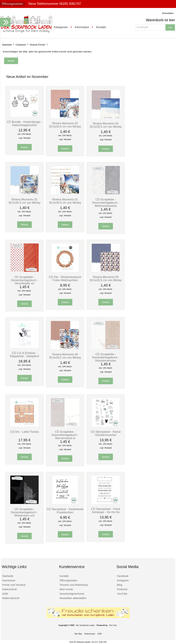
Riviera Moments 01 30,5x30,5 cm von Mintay (65, 201)
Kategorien (61, 27)
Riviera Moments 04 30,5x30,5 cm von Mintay (106, 125)
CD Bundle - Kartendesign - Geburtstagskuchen (24, 123)
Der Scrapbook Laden (85, 625)
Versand (27, 138)
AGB (5, 594)
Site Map (78, 634)
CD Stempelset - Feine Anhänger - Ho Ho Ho (106, 510)
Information (82, 27)
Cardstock (21, 45)
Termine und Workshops (74, 585)
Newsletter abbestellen (73, 598)
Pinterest (122, 589)
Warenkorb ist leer (160, 20)
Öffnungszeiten (12, 4)
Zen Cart (113, 625)
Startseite (7, 45)
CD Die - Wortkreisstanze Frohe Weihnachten (65, 279)
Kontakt (101, 27)
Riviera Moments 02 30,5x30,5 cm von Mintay (24, 201)
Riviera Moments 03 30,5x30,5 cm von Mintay (65, 125)
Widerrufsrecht (11, 598)
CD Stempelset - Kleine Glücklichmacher (106, 433)
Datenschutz (9, 589)
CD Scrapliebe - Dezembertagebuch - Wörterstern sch (24, 512)
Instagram (123, 580)
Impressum (9, 580)
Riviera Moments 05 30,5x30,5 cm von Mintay (106, 279)
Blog (120, 585)
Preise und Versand (14, 585)
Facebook (123, 576)
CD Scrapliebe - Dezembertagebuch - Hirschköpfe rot (24, 280)
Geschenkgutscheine (72, 594)
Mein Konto (66, 589)
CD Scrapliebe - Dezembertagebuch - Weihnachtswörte (106, 203)
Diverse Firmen (38, 45)
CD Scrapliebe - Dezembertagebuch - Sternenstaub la (65, 435)
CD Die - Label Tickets (24, 432)
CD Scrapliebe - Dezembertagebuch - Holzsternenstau (106, 357)
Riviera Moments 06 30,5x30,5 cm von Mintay (65, 356)
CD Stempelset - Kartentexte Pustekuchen (65, 511)
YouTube (122, 594)
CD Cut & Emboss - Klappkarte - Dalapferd (24, 354)
